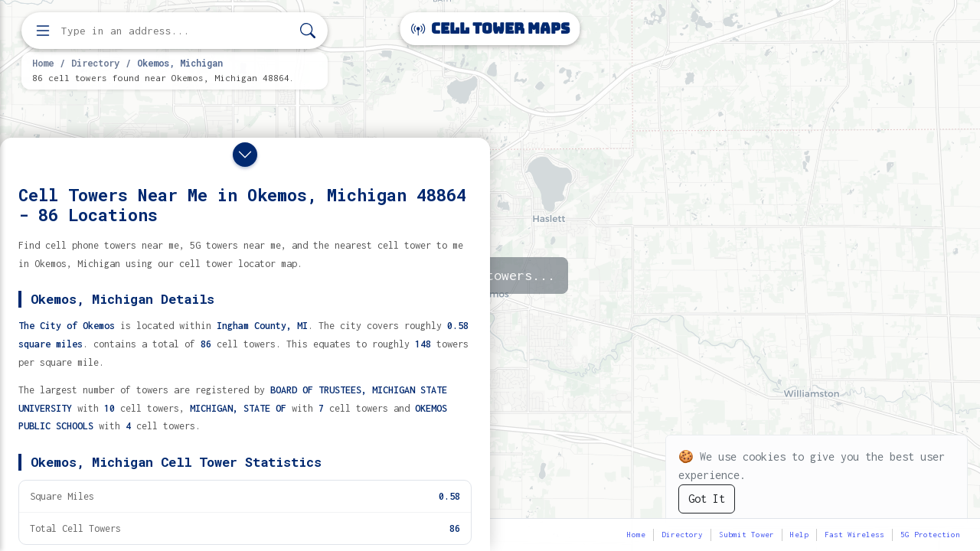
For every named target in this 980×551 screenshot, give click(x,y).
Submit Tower (746, 535)
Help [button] (799, 535)
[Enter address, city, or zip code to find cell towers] (176, 31)
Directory (95, 63)
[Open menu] (43, 31)
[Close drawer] (245, 155)
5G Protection (930, 535)
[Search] (308, 31)
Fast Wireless (854, 535)
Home (43, 63)
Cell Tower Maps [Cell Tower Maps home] (490, 29)
